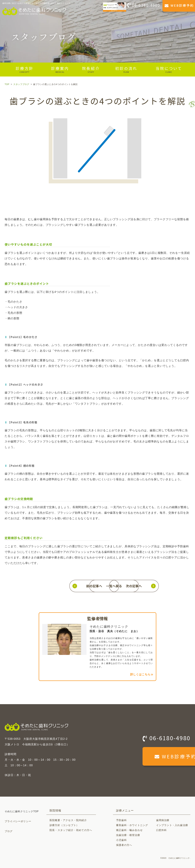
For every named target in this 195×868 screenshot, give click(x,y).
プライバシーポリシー (18, 821)
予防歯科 (121, 820)
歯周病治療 (163, 820)
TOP (7, 84)
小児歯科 (121, 840)
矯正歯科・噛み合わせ (129, 830)
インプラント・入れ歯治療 (172, 825)
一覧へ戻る (97, 586)
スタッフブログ (21, 84)
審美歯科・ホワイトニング (132, 825)
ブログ (9, 831)
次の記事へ (150, 586)
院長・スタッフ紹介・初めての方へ (71, 830)
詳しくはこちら (140, 675)
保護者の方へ (124, 845)
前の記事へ (45, 586)
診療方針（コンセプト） (64, 825)
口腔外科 (161, 830)
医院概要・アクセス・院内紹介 (68, 820)
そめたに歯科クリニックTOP (22, 811)
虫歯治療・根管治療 (128, 835)
